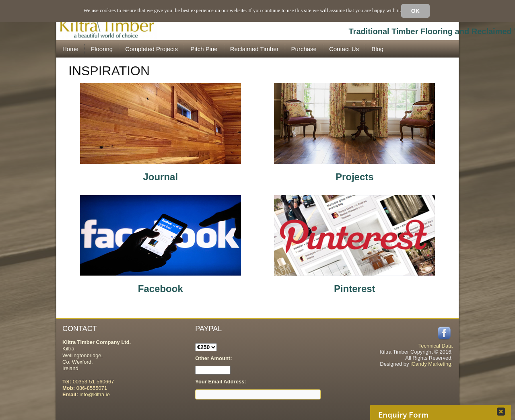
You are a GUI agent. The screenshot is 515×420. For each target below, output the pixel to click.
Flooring (102, 49)
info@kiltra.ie (95, 394)
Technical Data (436, 346)
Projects (355, 177)
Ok (415, 11)
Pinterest (355, 289)
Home (70, 49)
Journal (160, 177)
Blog (377, 49)
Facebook (161, 289)
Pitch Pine (204, 49)
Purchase (304, 49)
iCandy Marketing (431, 364)
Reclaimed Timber (254, 49)
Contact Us (344, 49)
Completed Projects (151, 49)
